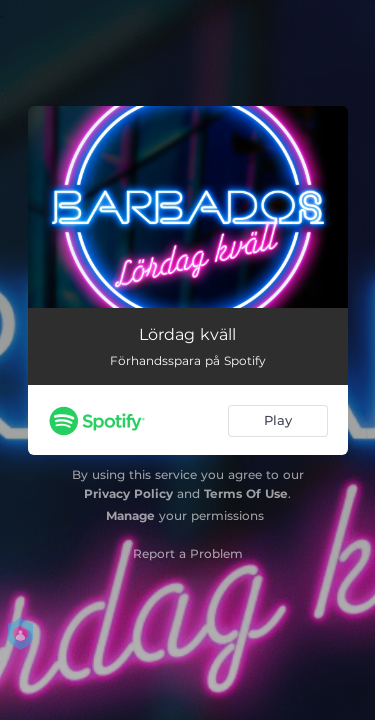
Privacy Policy (128, 493)
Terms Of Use (246, 493)
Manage (130, 515)
